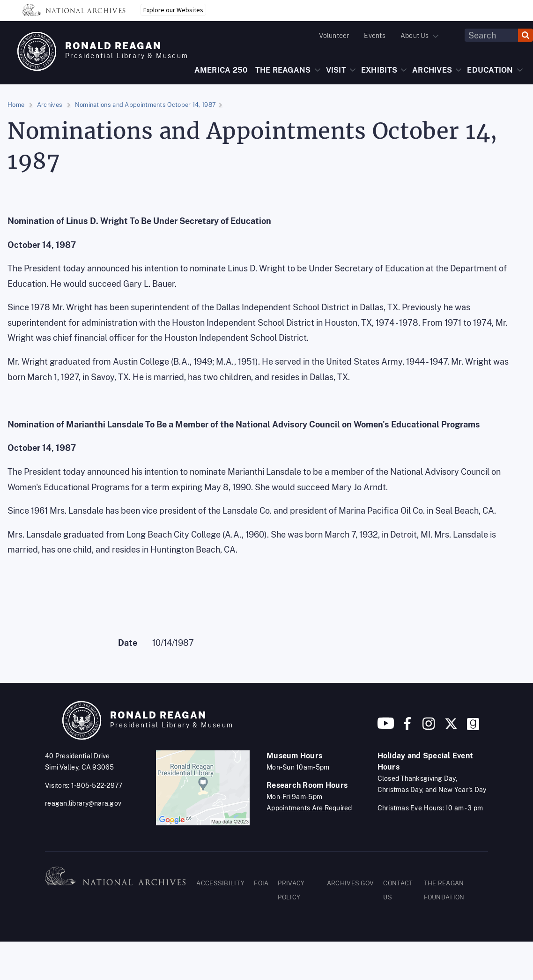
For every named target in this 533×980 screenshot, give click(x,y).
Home (16, 105)
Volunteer (334, 36)
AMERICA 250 (221, 70)
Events (374, 36)
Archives (50, 105)
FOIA (261, 883)
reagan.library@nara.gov (83, 803)
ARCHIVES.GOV (351, 883)
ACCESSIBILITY (220, 883)
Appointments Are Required (309, 808)
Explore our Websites (173, 10)
